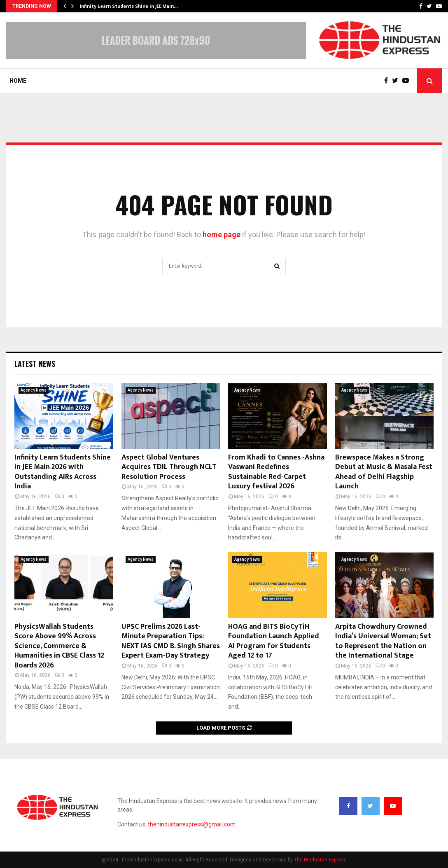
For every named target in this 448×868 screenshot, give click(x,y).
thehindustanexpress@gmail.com (192, 824)
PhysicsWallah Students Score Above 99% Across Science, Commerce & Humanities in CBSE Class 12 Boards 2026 (59, 646)
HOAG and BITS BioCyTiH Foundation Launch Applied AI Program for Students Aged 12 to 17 (274, 641)
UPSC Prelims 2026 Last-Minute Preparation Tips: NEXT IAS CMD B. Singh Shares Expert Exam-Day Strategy (171, 641)
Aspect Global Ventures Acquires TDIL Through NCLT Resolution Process (169, 467)
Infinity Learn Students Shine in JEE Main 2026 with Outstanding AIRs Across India (63, 472)
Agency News (34, 390)
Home (18, 81)
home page (222, 234)
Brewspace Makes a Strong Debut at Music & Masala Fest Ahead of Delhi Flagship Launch (384, 472)
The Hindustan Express (320, 860)
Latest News (35, 364)
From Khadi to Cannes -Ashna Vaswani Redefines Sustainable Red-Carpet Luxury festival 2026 (276, 472)
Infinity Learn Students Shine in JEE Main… (129, 6)
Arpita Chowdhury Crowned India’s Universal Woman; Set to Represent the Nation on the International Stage (383, 641)
